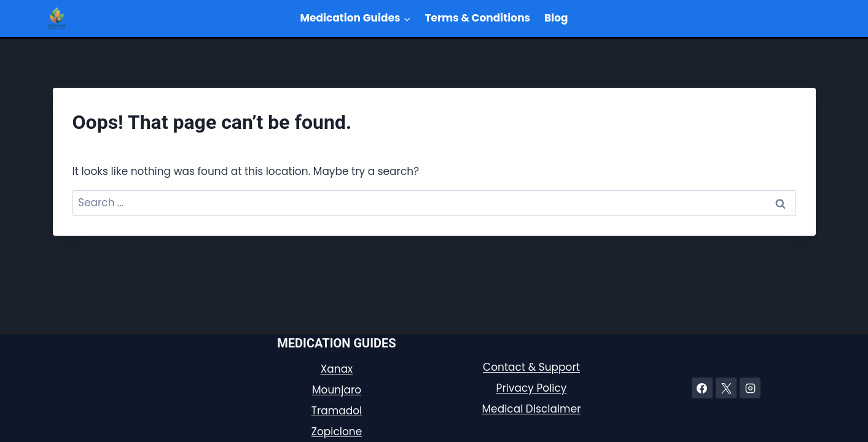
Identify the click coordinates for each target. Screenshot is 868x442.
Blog (556, 18)
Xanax (337, 369)
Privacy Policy (532, 388)
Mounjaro (337, 390)
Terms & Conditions (478, 18)
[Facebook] (702, 388)
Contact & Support (531, 367)
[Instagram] (750, 388)
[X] (726, 388)
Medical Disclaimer (531, 409)
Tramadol (337, 411)
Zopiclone (337, 432)
